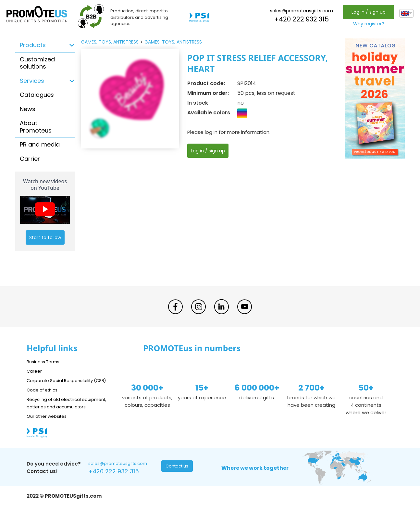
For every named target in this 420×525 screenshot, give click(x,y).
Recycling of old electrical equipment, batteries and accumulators (58, 414)
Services (32, 81)
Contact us (178, 482)
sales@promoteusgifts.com (300, 11)
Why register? (367, 24)
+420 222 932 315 (300, 19)
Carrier (30, 159)
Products (33, 45)
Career (35, 371)
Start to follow (45, 237)
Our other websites (50, 431)
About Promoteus (36, 127)
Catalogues (37, 95)
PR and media (40, 144)
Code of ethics (45, 397)
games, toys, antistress (110, 42)
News (28, 109)
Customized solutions (37, 63)
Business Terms (45, 361)
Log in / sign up (367, 12)
